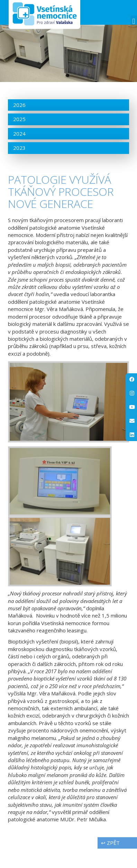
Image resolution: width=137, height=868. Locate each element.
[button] (134, 21)
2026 (19, 124)
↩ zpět (110, 862)
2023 (19, 167)
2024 (19, 153)
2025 (19, 138)
